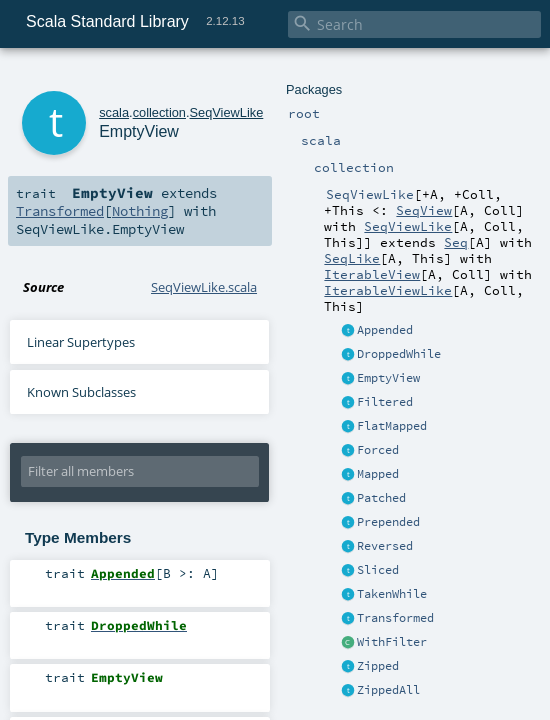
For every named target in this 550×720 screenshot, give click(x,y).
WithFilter (392, 642)
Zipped (378, 666)
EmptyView (388, 378)
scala (114, 112)
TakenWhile (392, 594)
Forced (378, 450)
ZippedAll (388, 690)
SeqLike (352, 258)
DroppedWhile (399, 354)
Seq (456, 242)
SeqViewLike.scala (204, 287)
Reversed (385, 546)
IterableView (372, 274)
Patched (381, 498)
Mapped (378, 474)
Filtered (385, 402)
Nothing (140, 211)
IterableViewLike (388, 290)
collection (159, 112)
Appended (385, 330)
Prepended (388, 522)
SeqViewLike (408, 226)
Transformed (395, 618)
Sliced (378, 570)
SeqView (424, 210)
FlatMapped (392, 426)
